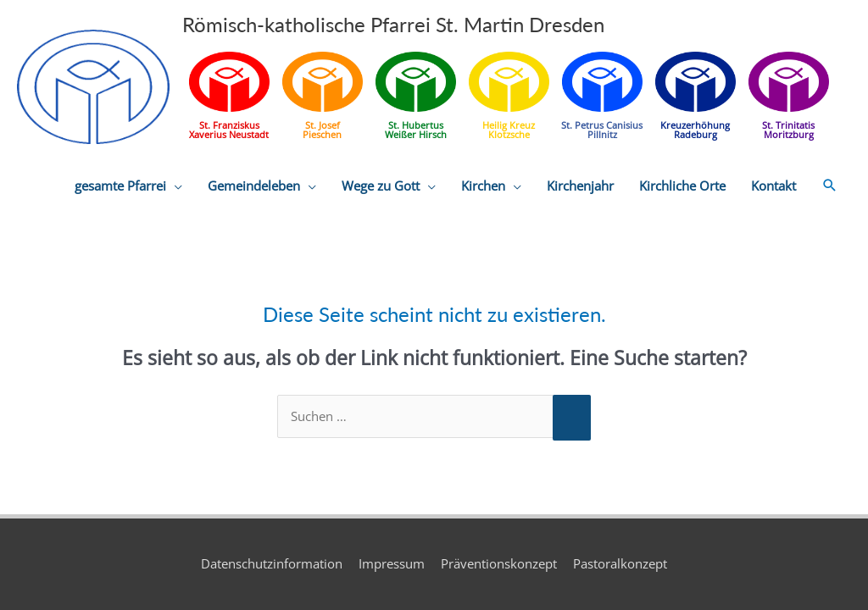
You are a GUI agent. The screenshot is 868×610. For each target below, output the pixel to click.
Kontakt (773, 186)
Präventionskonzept (499, 563)
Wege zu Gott (381, 186)
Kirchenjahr (580, 186)
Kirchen (483, 186)
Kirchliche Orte (682, 186)
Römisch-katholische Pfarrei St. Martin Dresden (393, 24)
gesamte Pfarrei (120, 186)
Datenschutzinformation (272, 563)
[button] (830, 186)
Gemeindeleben (254, 186)
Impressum (392, 563)
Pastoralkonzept (620, 563)
